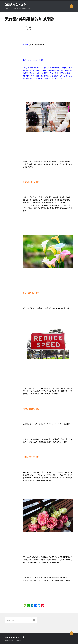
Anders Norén (16, 640)
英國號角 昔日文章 (15, 5)
